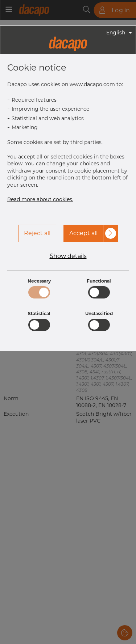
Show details (68, 256)
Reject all (37, 233)
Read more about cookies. (40, 199)
